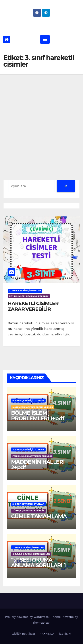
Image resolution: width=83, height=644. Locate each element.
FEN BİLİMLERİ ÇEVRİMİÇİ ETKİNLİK (29, 296)
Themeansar (41, 623)
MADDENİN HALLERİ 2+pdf (38, 465)
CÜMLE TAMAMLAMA (39, 516)
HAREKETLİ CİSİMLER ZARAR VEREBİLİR (33, 306)
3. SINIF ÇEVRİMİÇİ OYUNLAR (25, 291)
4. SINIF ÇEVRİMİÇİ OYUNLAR (28, 400)
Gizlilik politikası (23, 634)
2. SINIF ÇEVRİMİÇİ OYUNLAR (28, 504)
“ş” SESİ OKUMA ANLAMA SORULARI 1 (38, 562)
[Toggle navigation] (45, 39)
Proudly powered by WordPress (27, 617)
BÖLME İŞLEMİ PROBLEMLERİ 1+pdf (38, 416)
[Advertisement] (41, 118)
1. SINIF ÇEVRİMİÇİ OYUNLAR (28, 547)
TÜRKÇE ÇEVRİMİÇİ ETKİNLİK (28, 511)
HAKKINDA (47, 634)
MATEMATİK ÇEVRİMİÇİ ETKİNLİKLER (33, 407)
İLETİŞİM (65, 634)
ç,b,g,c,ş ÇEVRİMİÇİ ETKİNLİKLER (31, 554)
